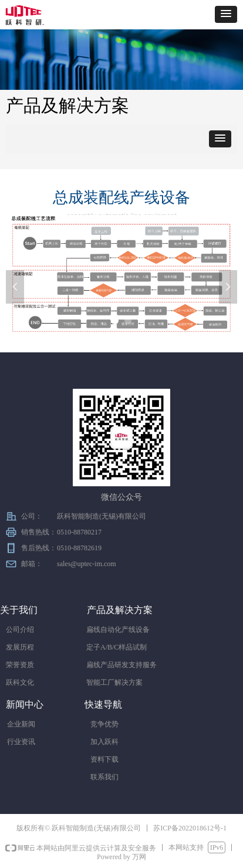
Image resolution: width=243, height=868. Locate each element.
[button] (226, 14)
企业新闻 (21, 724)
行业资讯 (21, 742)
